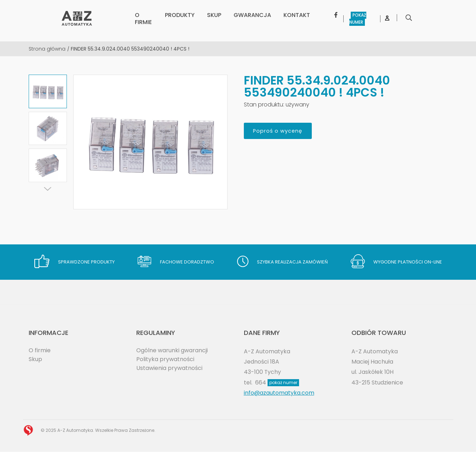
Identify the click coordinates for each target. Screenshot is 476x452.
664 (277, 383)
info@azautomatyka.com (279, 393)
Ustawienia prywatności (169, 368)
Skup (35, 359)
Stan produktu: (264, 105)
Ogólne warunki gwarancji (172, 350)
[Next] (48, 189)
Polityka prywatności (165, 359)
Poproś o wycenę (282, 131)
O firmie (40, 350)
